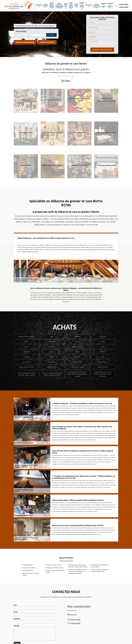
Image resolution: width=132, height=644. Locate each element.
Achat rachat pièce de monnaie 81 (52, 6)
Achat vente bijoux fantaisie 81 (71, 6)
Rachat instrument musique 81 (97, 6)
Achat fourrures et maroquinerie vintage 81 (59, 6)
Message (35, 633)
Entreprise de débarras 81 (110, 6)
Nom (35, 607)
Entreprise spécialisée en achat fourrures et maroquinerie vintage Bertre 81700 (78, 571)
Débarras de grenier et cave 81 (82, 6)
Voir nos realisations (25, 42)
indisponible (124, 4)
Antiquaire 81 (39, 6)
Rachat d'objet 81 (76, 6)
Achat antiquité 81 (46, 6)
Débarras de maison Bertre (54, 565)
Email (35, 614)
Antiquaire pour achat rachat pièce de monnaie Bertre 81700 (78, 566)
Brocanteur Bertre (28, 570)
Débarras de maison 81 (104, 6)
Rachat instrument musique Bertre (31, 574)
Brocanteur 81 (89, 6)
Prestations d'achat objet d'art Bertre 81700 (100, 566)
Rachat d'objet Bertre (29, 568)
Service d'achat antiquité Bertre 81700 (55, 571)
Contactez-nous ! (47, 42)
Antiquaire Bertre (28, 565)
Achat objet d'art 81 (66, 6)
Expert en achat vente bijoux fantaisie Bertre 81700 (100, 571)
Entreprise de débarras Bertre (55, 568)
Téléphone (35, 621)
